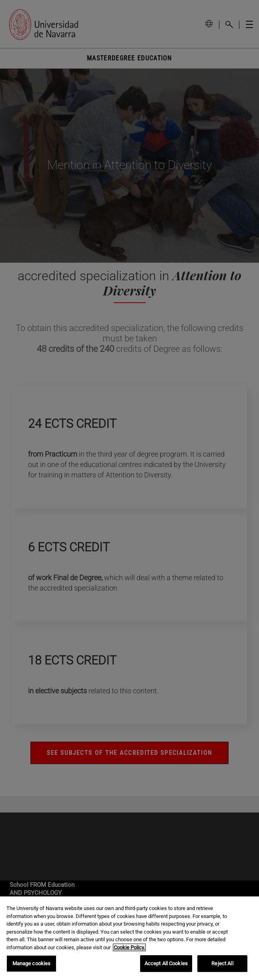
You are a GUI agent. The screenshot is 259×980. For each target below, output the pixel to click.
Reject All (222, 963)
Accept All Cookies (166, 963)
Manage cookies (32, 963)
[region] (129, 938)
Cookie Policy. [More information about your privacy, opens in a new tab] (129, 947)
